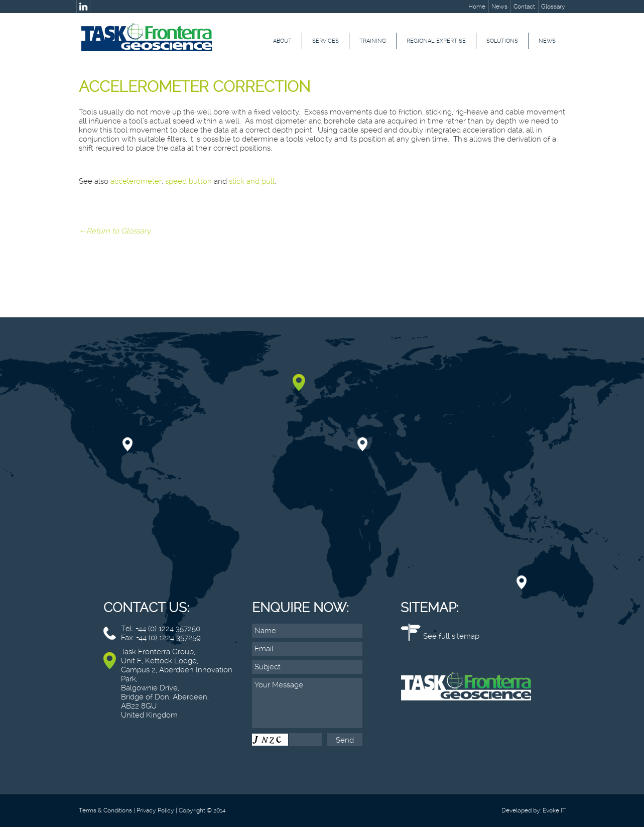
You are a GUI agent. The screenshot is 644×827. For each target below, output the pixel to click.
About (282, 41)
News (499, 7)
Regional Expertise (436, 41)
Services (326, 41)
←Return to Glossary (115, 231)
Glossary (553, 7)
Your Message (307, 703)
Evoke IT (554, 810)
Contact (524, 7)
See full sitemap (451, 636)
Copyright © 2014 (202, 810)
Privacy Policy (155, 810)
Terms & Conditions (105, 810)
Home (477, 7)
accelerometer (136, 181)
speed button (188, 181)
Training (373, 41)
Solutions (502, 41)
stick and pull (252, 181)
